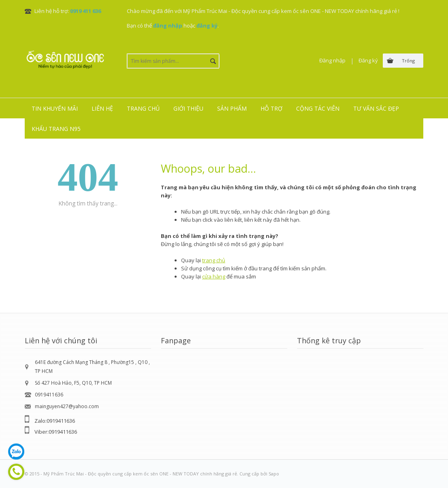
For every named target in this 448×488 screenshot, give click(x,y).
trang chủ (214, 260)
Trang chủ (143, 108)
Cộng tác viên (318, 108)
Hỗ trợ (271, 108)
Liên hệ (102, 108)
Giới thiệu (188, 108)
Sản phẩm (232, 108)
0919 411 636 (85, 11)
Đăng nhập (332, 60)
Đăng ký (368, 60)
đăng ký (207, 26)
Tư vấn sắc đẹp (376, 108)
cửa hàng (214, 276)
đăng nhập (168, 26)
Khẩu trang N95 (56, 129)
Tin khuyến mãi (55, 108)
